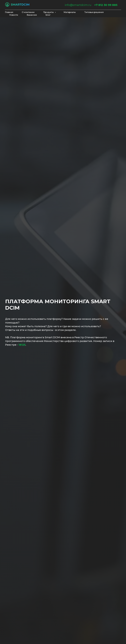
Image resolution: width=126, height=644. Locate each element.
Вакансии (32, 15)
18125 (22, 345)
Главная (9, 12)
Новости (14, 15)
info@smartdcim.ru (78, 5)
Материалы (70, 12)
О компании (28, 12)
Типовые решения (94, 12)
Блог (48, 15)
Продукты (49, 12)
